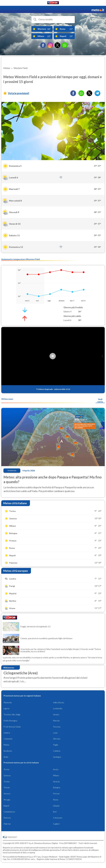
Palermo (7, 824)
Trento (7, 782)
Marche (56, 721)
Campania (8, 739)
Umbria (7, 733)
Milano (56, 775)
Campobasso (9, 812)
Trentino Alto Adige (12, 714)
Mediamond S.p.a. (25, 857)
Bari (55, 812)
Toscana (57, 727)
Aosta (56, 769)
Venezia (56, 782)
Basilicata (8, 751)
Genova (7, 775)
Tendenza (12, 471)
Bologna (57, 787)
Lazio (55, 733)
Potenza (7, 818)
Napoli (6, 806)
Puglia (56, 745)
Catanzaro (58, 818)
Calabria (57, 751)
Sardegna (57, 757)
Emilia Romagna (10, 721)
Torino (7, 769)
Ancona (7, 794)
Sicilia (6, 757)
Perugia (7, 800)
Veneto (56, 714)
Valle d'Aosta (59, 702)
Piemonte (8, 702)
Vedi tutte (100, 400)
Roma (56, 800)
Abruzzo (57, 739)
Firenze (56, 794)
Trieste (7, 787)
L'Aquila (56, 806)
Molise (7, 745)
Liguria (7, 708)
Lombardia (58, 708)
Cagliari (56, 824)
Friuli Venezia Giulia (12, 727)
